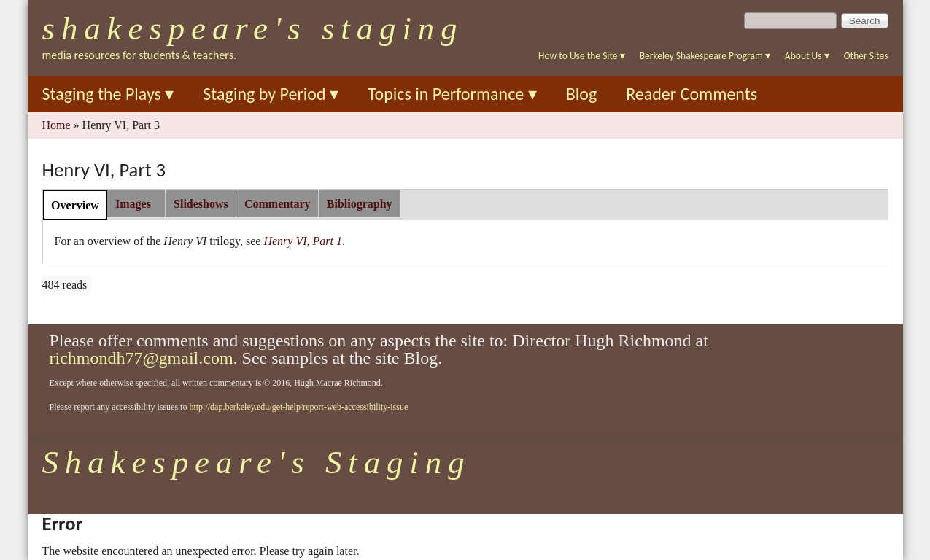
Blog (582, 94)
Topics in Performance (452, 94)
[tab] (75, 205)
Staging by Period (271, 94)
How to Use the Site (582, 56)
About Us (807, 56)
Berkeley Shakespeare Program (705, 56)
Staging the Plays (108, 94)
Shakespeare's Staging (253, 28)
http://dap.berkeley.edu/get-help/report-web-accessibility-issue (298, 407)
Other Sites (866, 56)
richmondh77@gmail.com (142, 358)
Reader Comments (691, 94)
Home (57, 125)
